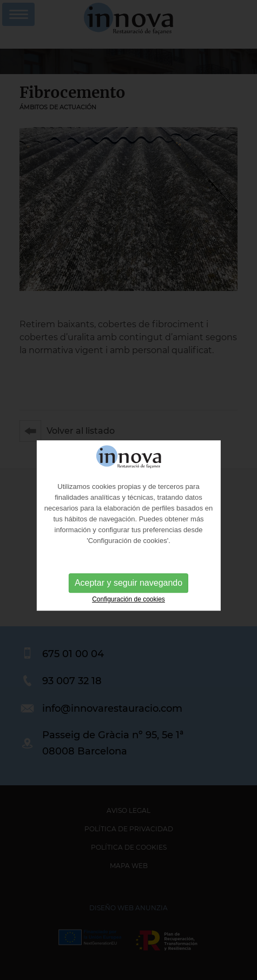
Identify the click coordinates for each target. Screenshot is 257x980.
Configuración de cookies (128, 605)
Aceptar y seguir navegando (128, 589)
